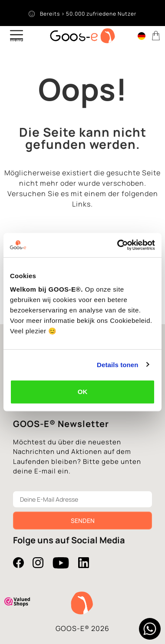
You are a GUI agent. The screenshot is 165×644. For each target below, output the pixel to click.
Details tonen (117, 364)
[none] (142, 37)
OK (83, 392)
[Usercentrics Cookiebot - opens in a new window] (118, 245)
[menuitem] (142, 36)
